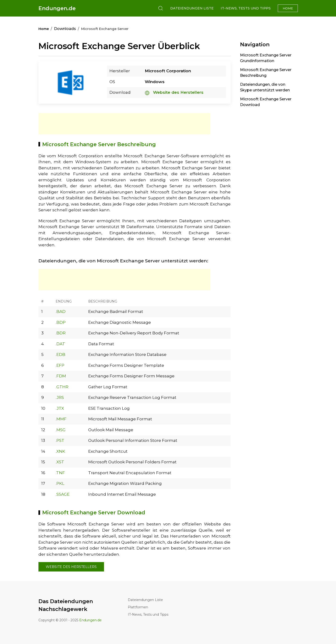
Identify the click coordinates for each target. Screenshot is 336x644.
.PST (60, 440)
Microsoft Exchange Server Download (266, 102)
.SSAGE (63, 494)
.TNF (60, 473)
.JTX (60, 408)
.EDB (60, 354)
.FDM (61, 376)
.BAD (61, 311)
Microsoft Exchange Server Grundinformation (266, 58)
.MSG (61, 430)
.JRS (60, 397)
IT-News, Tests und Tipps (246, 8)
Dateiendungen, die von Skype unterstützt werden (265, 87)
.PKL (60, 483)
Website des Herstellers (174, 92)
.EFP (60, 365)
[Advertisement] (124, 124)
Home (288, 8)
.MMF (61, 419)
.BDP (61, 322)
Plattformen (138, 607)
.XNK (60, 451)
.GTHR (62, 387)
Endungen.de (57, 8)
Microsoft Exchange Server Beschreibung (266, 73)
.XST (60, 462)
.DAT (60, 344)
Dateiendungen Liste (192, 8)
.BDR (61, 333)
